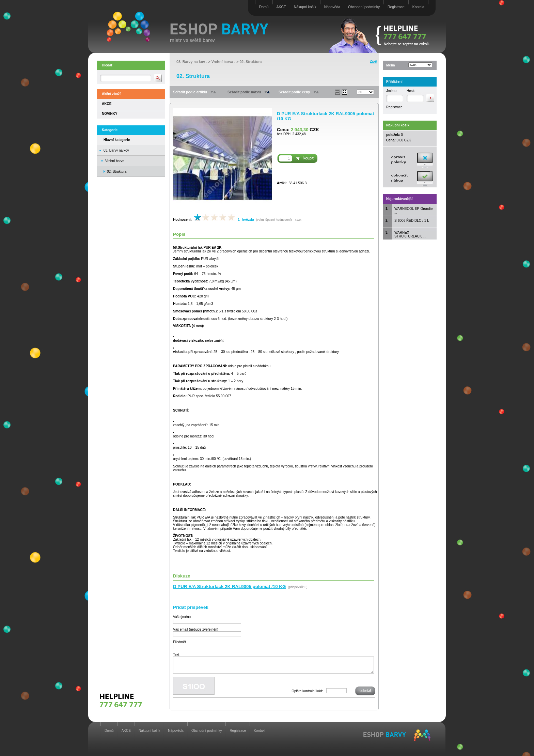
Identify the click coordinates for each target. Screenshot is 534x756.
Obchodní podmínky (364, 7)
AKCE (281, 7)
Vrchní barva (115, 161)
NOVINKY (110, 114)
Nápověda (332, 7)
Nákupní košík (305, 7)
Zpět (374, 61)
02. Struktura (250, 62)
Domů (264, 7)
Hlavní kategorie (117, 140)
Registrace (396, 7)
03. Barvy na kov (116, 150)
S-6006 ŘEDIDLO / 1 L (412, 221)
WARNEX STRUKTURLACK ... (410, 234)
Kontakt (418, 7)
